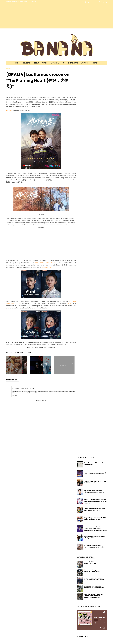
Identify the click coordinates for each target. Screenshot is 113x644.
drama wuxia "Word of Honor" (46, 263)
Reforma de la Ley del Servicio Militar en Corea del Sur (94, 571)
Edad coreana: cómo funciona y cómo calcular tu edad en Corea (95, 473)
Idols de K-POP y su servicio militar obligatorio (93, 563)
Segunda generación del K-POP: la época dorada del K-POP (95, 519)
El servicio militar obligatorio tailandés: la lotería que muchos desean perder (94, 596)
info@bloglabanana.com (90, 2)
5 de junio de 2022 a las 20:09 (27, 388)
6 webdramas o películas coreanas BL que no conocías (94, 546)
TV (64, 63)
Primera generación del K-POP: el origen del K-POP (95, 537)
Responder (15, 395)
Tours (45, 63)
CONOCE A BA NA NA (13, 2)
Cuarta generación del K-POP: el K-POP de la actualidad (95, 482)
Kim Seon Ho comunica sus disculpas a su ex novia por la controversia (94, 492)
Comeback (27, 63)
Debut (37, 63)
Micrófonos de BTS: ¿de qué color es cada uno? (96, 464)
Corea (95, 63)
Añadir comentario (41, 400)
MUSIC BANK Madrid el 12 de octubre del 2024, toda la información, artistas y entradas (95, 529)
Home (17, 63)
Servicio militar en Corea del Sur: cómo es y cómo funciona (94, 579)
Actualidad (55, 63)
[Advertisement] (22, 16)
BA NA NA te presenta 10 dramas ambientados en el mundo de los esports (95, 501)
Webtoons (85, 63)
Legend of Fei (46, 267)
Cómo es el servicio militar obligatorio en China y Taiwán (94, 587)
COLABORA (24, 2)
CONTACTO (32, 2)
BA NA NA (10, 110)
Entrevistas (73, 63)
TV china (9, 68)
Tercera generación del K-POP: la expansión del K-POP (95, 509)
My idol (70, 304)
